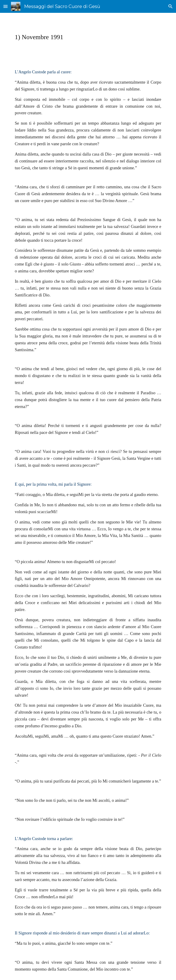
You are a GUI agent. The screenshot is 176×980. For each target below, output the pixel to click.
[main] (88, 37)
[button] (5, 6)
